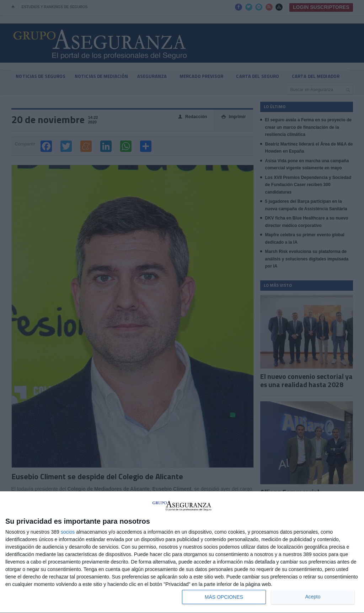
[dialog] (182, 552)
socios (68, 532)
